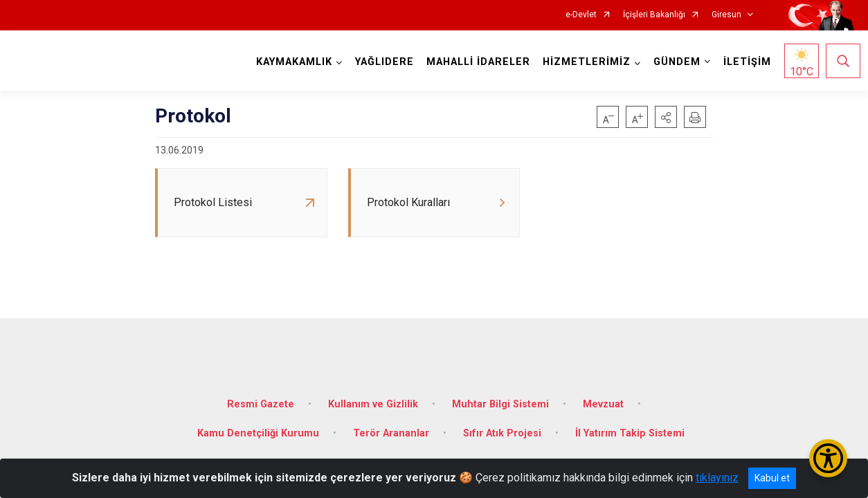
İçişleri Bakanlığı (654, 15)
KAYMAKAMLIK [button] (291, 62)
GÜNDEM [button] (674, 62)
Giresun (726, 15)
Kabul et (772, 478)
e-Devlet (581, 15)
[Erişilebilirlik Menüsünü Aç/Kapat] (828, 458)
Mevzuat (603, 396)
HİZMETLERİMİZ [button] (584, 62)
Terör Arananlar (391, 425)
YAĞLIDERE (382, 62)
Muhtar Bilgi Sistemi (500, 396)
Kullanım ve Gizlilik (373, 396)
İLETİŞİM (744, 62)
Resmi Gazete (261, 396)
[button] (666, 117)
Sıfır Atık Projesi (502, 425)
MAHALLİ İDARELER (476, 62)
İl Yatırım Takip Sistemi (630, 425)
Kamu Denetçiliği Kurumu (258, 425)
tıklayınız (717, 478)
